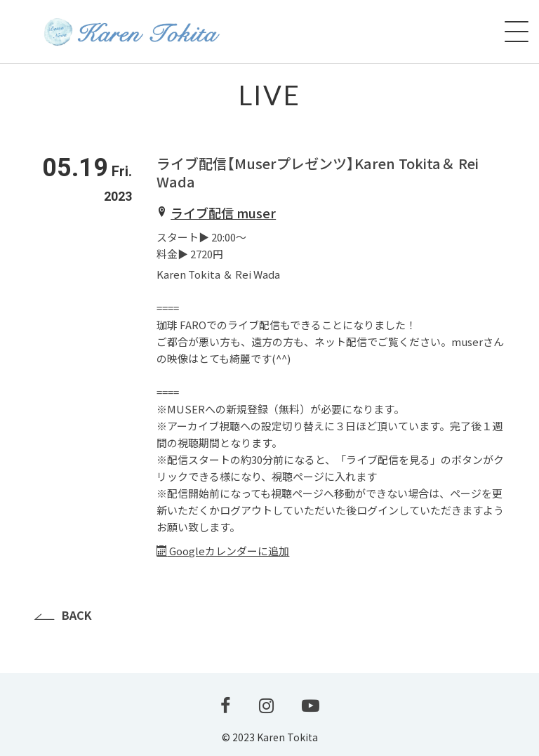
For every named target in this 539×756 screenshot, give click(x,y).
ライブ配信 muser (223, 213)
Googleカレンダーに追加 (223, 551)
